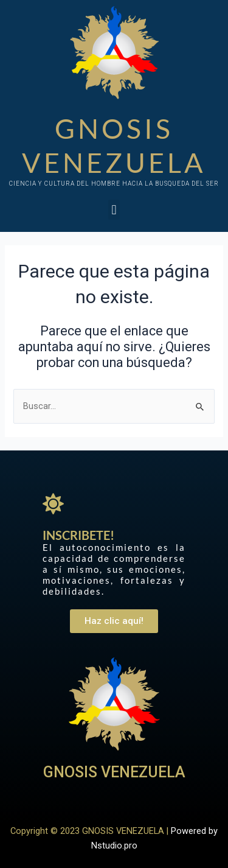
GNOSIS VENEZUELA (114, 772)
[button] (114, 210)
